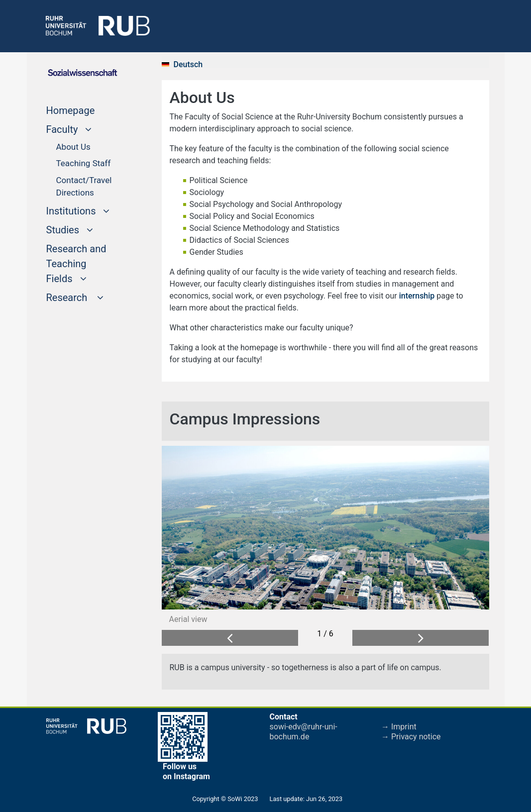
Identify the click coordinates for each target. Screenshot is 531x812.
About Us (73, 147)
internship (418, 296)
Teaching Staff (84, 163)
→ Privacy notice (411, 737)
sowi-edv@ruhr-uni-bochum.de (304, 732)
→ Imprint (399, 727)
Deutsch (188, 64)
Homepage (89, 109)
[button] (230, 638)
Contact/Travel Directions (84, 187)
